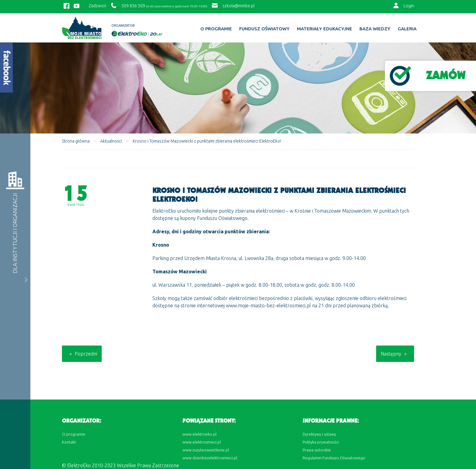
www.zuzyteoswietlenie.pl (206, 450)
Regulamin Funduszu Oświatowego (334, 458)
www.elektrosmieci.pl (202, 442)
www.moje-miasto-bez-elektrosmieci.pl (268, 305)
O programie (216, 29)
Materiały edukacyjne (325, 29)
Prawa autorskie (317, 450)
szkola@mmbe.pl (238, 6)
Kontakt (69, 442)
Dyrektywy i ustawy (319, 434)
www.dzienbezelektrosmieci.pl (210, 458)
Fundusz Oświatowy (264, 29)
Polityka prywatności (321, 442)
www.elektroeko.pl (199, 434)
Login (409, 6)
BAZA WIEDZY (375, 29)
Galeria (407, 29)
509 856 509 (133, 6)
